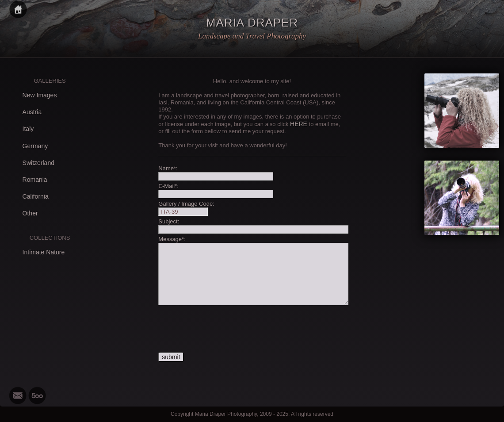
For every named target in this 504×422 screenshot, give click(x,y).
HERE (299, 124)
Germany (35, 146)
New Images (40, 95)
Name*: (168, 168)
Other (30, 213)
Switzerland (38, 163)
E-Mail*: (168, 186)
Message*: (172, 239)
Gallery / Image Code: (186, 204)
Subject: (169, 221)
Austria (32, 112)
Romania (35, 180)
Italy (28, 129)
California (36, 196)
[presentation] (225, 329)
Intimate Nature (44, 252)
